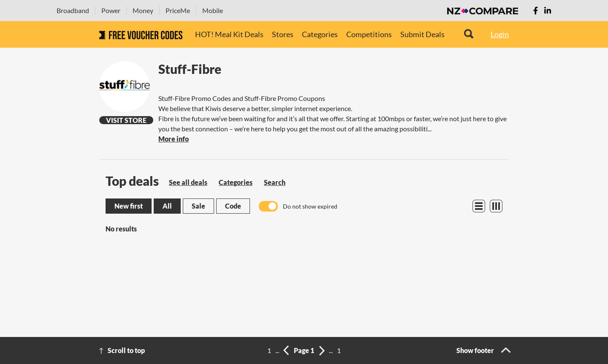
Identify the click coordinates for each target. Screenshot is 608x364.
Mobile (213, 10)
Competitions (369, 34)
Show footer (475, 350)
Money (143, 10)
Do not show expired (310, 206)
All (167, 206)
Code (233, 206)
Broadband (73, 10)
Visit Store (126, 120)
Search (275, 182)
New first (129, 206)
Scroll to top (126, 350)
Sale (198, 206)
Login (500, 34)
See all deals (188, 182)
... (277, 350)
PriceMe (178, 10)
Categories (320, 34)
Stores (283, 34)
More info (174, 139)
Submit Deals (422, 34)
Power (111, 10)
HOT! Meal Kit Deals (229, 34)
